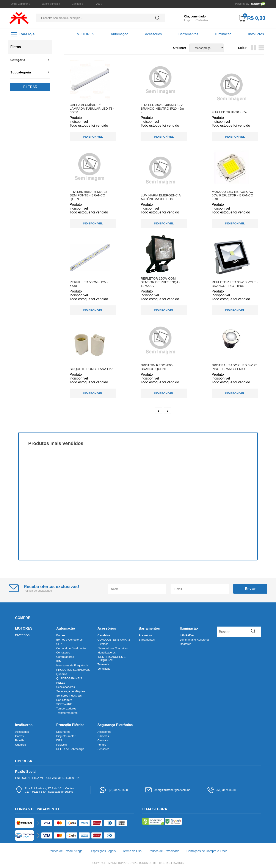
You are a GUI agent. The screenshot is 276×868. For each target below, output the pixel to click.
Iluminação (223, 34)
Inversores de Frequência (72, 665)
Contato (76, 4)
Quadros (62, 674)
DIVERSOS (22, 635)
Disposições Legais (103, 851)
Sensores (103, 749)
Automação (120, 34)
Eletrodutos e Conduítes (112, 648)
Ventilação (104, 669)
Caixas (19, 736)
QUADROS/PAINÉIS (69, 678)
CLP (59, 644)
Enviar (250, 589)
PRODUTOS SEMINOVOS (73, 670)
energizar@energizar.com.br (167, 790)
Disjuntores (63, 732)
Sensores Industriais (69, 696)
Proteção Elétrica (70, 725)
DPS (59, 740)
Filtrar (30, 87)
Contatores (63, 653)
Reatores (186, 644)
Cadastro (202, 20)
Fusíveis (61, 745)
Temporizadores (66, 709)
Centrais (103, 740)
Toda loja (23, 34)
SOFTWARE (64, 704)
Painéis (20, 740)
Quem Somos (50, 4)
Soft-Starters (64, 700)
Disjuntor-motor (66, 736)
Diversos (103, 644)
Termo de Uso (132, 851)
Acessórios (153, 34)
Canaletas (104, 635)
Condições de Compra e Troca (207, 851)
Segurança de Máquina (71, 691)
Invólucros (256, 34)
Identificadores (107, 653)
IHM (59, 661)
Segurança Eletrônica (115, 725)
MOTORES (85, 34)
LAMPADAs (187, 635)
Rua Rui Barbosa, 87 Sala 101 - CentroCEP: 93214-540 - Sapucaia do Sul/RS (44, 790)
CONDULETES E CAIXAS (114, 640)
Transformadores (67, 713)
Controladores (65, 657)
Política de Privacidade (164, 851)
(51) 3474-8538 (113, 790)
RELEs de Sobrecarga (70, 749)
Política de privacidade (38, 591)
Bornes (61, 635)
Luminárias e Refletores (195, 640)
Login (188, 20)
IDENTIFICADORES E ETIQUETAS (112, 658)
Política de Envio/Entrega (65, 851)
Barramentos (188, 34)
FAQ (97, 4)
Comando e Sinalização (71, 648)
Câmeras (103, 736)
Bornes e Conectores (69, 640)
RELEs (61, 683)
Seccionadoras (66, 687)
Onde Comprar (19, 4)
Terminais (103, 664)
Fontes (102, 745)
